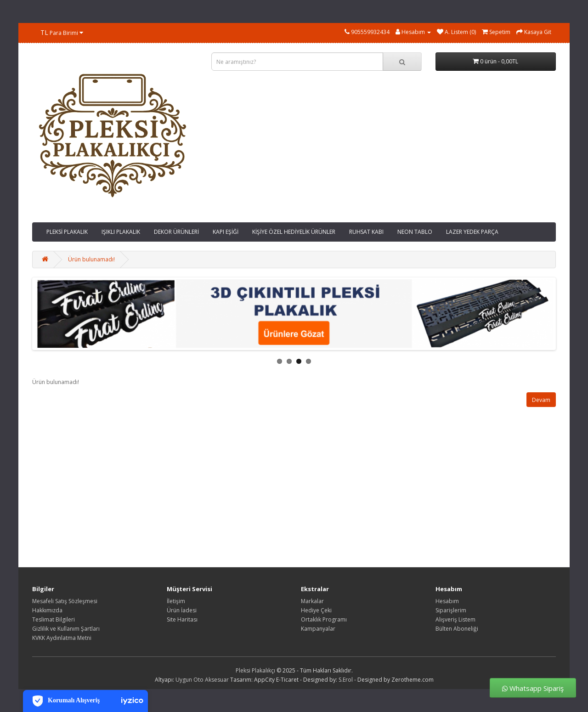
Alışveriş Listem (455, 619)
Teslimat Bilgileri (54, 619)
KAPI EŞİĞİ (226, 232)
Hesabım (447, 601)
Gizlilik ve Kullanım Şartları (66, 629)
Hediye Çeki (316, 610)
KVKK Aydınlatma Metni (62, 638)
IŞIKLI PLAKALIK (121, 232)
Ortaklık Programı (324, 619)
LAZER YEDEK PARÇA (472, 232)
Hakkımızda (47, 610)
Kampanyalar (318, 629)
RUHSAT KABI (366, 232)
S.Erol (346, 680)
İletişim (176, 601)
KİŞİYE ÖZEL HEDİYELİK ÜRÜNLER (294, 232)
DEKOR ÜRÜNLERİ (176, 232)
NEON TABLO (415, 232)
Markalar (312, 601)
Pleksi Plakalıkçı (255, 670)
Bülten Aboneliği (457, 629)
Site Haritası (182, 619)
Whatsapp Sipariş (533, 688)
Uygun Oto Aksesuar (202, 680)
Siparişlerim (451, 610)
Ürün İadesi (182, 610)
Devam (541, 400)
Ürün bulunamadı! (91, 259)
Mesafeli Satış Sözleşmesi (65, 601)
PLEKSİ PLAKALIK (67, 232)
